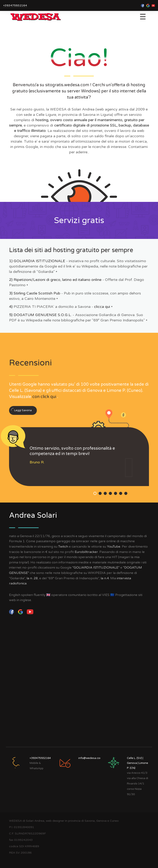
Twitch (63, 547)
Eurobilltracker (86, 552)
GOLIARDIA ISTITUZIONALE (39, 261)
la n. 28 (32, 578)
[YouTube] (30, 612)
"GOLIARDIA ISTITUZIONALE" (96, 568)
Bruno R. (37, 462)
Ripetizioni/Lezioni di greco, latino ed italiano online (58, 280)
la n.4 (105, 578)
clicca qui (102, 307)
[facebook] (12, 612)
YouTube (114, 547)
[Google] (21, 612)
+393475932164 (15, 5)
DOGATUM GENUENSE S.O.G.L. (43, 315)
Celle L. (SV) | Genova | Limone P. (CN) (138, 763)
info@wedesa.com (90, 758)
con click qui (44, 397)
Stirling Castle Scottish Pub (37, 293)
